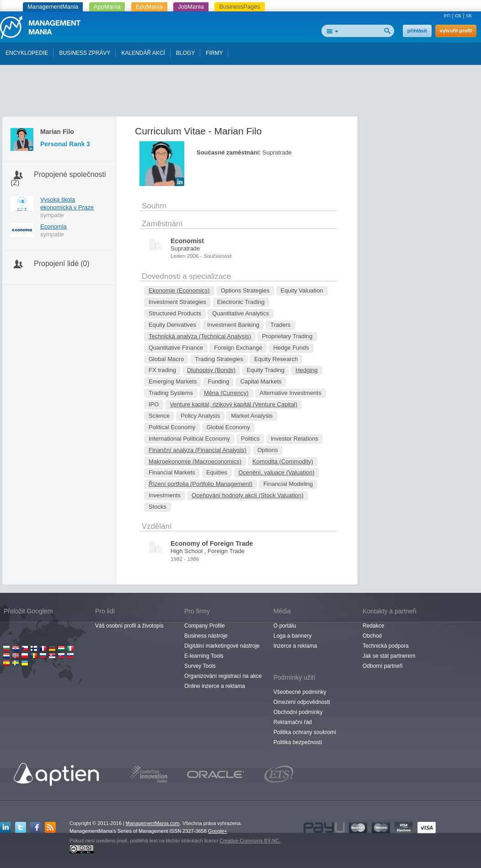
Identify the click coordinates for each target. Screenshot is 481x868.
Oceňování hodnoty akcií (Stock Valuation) (248, 495)
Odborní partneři (382, 666)
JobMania (191, 7)
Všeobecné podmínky (300, 692)
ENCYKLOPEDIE (27, 53)
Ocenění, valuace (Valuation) (276, 472)
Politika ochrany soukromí (305, 732)
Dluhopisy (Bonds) (211, 370)
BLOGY (185, 53)
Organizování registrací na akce (223, 676)
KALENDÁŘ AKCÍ (143, 53)
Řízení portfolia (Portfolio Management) (200, 484)
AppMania (107, 7)
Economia (53, 226)
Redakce (373, 626)
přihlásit (417, 31)
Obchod (372, 636)
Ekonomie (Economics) (179, 290)
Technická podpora (386, 646)
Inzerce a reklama (295, 646)
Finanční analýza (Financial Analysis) (198, 450)
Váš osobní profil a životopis (129, 626)
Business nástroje (206, 636)
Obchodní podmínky (298, 712)
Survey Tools (200, 666)
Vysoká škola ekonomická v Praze (67, 203)
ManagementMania (53, 7)
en (447, 15)
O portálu (285, 626)
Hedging (306, 370)
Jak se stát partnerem (389, 656)
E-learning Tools (204, 656)
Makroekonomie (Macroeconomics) (195, 461)
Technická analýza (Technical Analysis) (200, 336)
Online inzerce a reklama (215, 686)
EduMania (149, 7)
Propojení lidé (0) (62, 264)
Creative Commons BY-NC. (250, 841)
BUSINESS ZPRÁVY (85, 53)
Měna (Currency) (226, 393)
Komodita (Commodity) (283, 461)
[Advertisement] (240, 93)
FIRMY (214, 53)
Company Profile (205, 626)
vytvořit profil (456, 31)
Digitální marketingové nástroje (222, 646)
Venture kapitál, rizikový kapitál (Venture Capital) (233, 404)
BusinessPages (240, 7)
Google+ (218, 831)
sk (469, 15)
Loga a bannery (292, 636)
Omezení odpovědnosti (302, 702)
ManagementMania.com (153, 823)
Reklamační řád (293, 722)
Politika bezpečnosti (298, 742)
